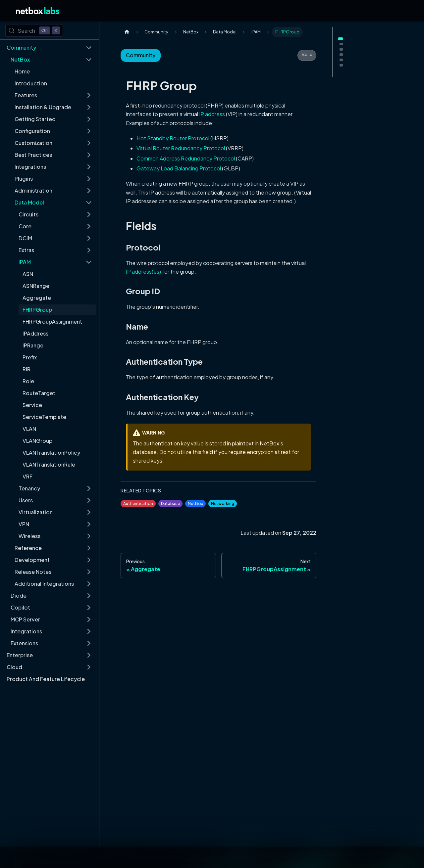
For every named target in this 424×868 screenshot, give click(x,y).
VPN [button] (24, 524)
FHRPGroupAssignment (52, 321)
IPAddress (35, 333)
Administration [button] (33, 190)
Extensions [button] (24, 643)
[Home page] (127, 32)
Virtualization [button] (36, 512)
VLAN (29, 429)
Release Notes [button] (33, 572)
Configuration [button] (32, 131)
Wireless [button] (29, 536)
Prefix (30, 357)
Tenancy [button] (29, 488)
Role (28, 381)
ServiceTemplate (44, 417)
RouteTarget (39, 393)
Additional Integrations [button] (44, 584)
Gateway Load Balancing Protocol (179, 168)
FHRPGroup (37, 310)
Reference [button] (28, 548)
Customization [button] (33, 143)
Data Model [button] (29, 202)
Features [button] (26, 95)
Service (32, 405)
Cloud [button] (14, 667)
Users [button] (26, 500)
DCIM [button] (25, 238)
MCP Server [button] (25, 619)
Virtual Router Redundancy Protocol (181, 148)
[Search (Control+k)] (34, 30)
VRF (27, 476)
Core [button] (25, 226)
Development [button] (32, 560)
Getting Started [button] (35, 119)
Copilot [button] (20, 607)
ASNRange (36, 286)
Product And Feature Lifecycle (46, 679)
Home (22, 71)
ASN (28, 274)
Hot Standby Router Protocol (173, 138)
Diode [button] (19, 595)
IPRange (33, 345)
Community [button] (21, 47)
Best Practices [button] (33, 155)
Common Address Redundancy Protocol (186, 158)
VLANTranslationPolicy (51, 453)
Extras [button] (26, 250)
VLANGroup (37, 441)
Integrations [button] (30, 167)
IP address (212, 114)
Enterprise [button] (20, 655)
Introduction (31, 83)
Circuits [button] (28, 214)
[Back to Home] (38, 11)
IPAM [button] (25, 262)
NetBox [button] (20, 59)
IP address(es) (143, 272)
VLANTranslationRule (49, 464)
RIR (26, 369)
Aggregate (37, 298)
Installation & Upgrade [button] (43, 107)
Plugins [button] (24, 179)
